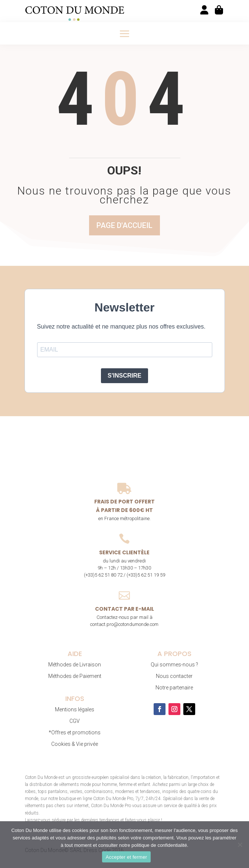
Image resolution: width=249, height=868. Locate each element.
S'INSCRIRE (124, 376)
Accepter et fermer (126, 857)
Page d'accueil (124, 225)
